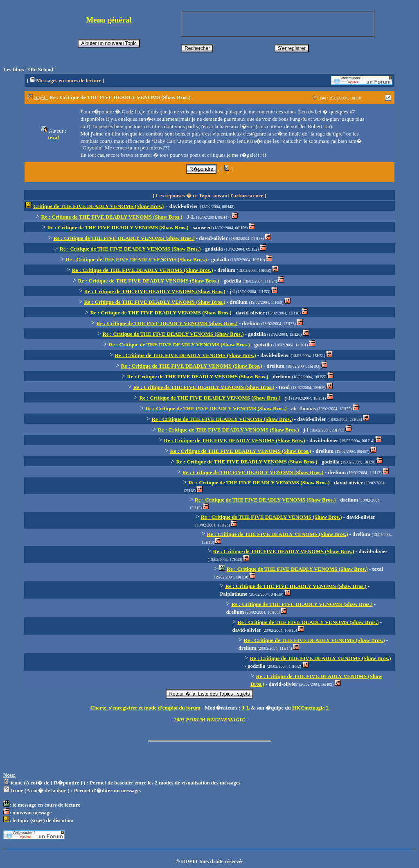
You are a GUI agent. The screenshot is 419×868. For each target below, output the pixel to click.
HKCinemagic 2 (310, 708)
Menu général (109, 20)
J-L (246, 708)
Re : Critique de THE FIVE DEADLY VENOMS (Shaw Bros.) (112, 217)
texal (53, 137)
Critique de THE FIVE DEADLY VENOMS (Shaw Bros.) (98, 206)
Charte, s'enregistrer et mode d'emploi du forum (145, 708)
